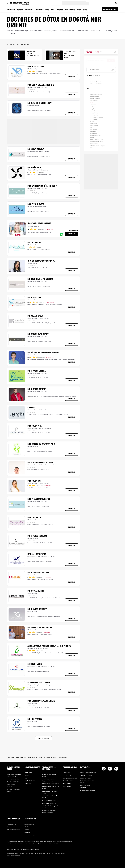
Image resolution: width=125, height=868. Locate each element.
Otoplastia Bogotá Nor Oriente (51, 784)
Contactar (72, 76)
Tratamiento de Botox (86, 775)
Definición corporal (68, 781)
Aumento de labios (95, 99)
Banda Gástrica (67, 784)
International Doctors (30, 835)
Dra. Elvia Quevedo (36, 204)
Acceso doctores (29, 824)
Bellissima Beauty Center (39, 682)
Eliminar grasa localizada (96, 117)
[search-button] (87, 3)
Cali (26, 778)
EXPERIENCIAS (29, 10)
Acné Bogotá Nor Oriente (49, 803)
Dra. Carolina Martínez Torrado (42, 186)
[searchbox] (97, 61)
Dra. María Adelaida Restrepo (41, 85)
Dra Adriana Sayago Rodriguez (42, 261)
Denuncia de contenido (13, 830)
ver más (52, 465)
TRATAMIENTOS (11, 10)
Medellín (27, 775)
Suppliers (27, 832)
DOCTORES (20, 10)
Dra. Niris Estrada (36, 66)
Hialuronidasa (93, 123)
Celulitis (92, 107)
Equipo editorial (11, 827)
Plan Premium (28, 827)
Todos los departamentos (96, 81)
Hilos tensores (93, 129)
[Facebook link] (110, 769)
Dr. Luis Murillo (35, 242)
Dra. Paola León (34, 481)
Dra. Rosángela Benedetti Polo (41, 444)
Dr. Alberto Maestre (37, 389)
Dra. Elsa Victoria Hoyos (39, 499)
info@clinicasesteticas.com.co (31, 850)
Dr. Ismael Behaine (36, 149)
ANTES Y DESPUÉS (70, 10)
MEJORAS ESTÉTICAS (83, 10)
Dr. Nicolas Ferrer (36, 591)
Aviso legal (51, 853)
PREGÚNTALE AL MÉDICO (42, 10)
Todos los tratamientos (96, 95)
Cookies (32, 853)
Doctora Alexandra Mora (40, 223)
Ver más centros (43, 738)
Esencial (31, 407)
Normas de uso (24, 853)
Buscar (111, 61)
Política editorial (60, 853)
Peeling (92, 138)
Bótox (91, 103)
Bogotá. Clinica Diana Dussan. (89, 773)
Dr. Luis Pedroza (35, 719)
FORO (53, 10)
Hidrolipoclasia (94, 125)
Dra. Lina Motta (34, 517)
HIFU (91, 127)
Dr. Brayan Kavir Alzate (38, 334)
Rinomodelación (94, 144)
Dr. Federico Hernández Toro (40, 462)
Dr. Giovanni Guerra (37, 371)
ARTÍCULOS (60, 10)
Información (11, 44)
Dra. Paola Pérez (35, 426)
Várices (92, 148)
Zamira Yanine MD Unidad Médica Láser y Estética (49, 646)
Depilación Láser (94, 111)
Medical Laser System (37, 554)
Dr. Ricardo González (37, 609)
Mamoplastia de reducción (70, 778)
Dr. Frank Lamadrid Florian (40, 627)
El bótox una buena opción (87, 790)
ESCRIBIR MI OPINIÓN (110, 9)
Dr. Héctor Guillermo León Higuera (43, 352)
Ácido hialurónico (94, 97)
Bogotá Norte (28, 773)
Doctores (20, 44)
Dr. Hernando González (13, 779)
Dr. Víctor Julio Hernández (40, 103)
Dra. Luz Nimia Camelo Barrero (41, 701)
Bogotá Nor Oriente (30, 781)
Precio (26, 44)
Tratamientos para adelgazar (97, 146)
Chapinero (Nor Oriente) (96, 83)
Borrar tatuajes (94, 101)
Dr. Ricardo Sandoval (37, 536)
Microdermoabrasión (95, 136)
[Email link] (116, 769)
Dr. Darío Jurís (34, 167)
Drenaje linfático (94, 113)
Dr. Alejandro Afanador (38, 572)
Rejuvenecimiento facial (96, 142)
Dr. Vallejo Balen (35, 316)
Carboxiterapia (94, 105)
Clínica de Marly (35, 664)
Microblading (93, 133)
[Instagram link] (104, 769)
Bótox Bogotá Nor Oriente (49, 800)
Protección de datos (12, 853)
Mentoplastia (67, 773)
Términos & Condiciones (13, 856)
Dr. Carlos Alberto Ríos (13, 782)
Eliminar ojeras (94, 119)
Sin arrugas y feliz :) (86, 778)
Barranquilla (28, 784)
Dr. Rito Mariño (34, 297)
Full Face (92, 121)
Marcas (27, 830)
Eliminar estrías (94, 115)
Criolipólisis (93, 109)
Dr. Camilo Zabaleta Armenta (40, 279)
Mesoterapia (93, 131)
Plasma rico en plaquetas (96, 140)
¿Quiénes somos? (12, 824)
